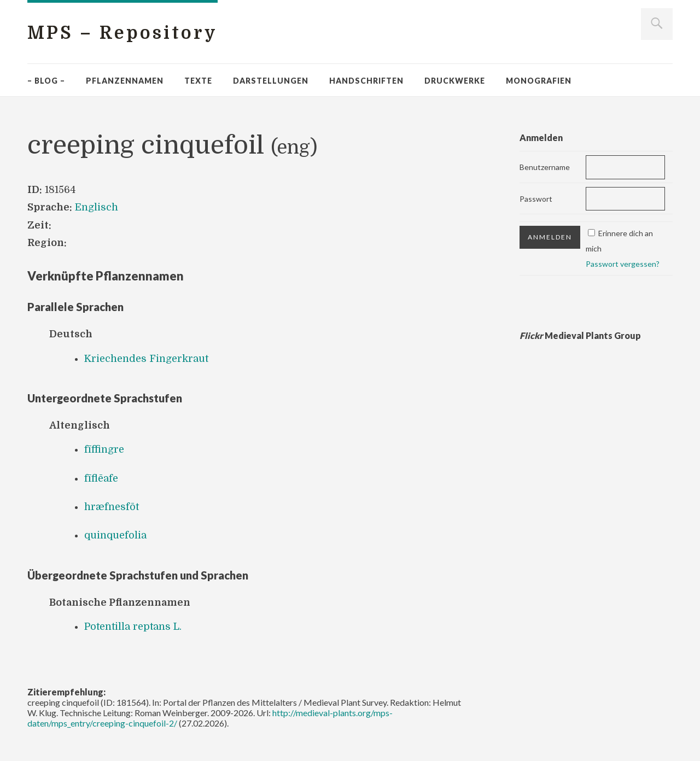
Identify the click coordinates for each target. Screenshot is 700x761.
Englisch (97, 207)
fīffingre (104, 449)
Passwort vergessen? (623, 264)
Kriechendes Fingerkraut (146, 359)
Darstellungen (271, 81)
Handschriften (366, 81)
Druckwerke (455, 81)
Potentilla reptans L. (133, 627)
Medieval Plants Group (580, 335)
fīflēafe (101, 478)
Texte (198, 81)
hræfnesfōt (112, 507)
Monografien (539, 81)
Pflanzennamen (125, 81)
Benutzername (545, 167)
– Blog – (46, 81)
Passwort (536, 199)
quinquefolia (115, 535)
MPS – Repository (122, 33)
